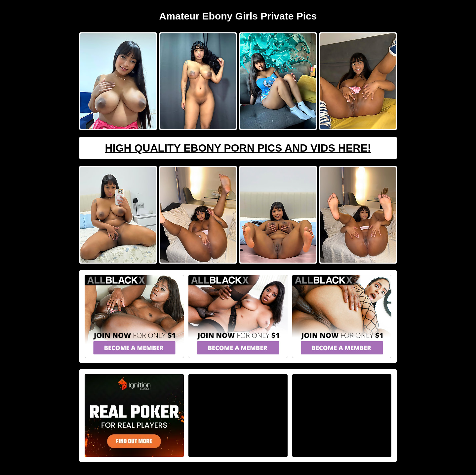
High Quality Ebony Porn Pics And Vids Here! (238, 148)
